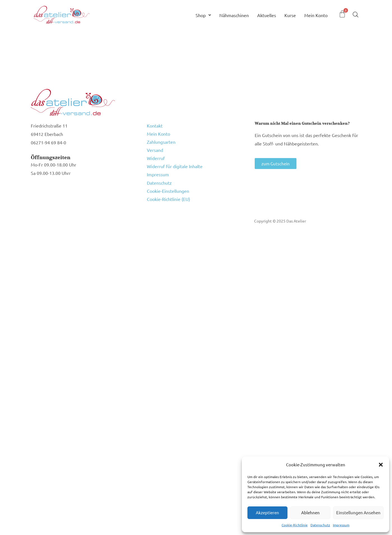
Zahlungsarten (161, 140)
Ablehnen (310, 512)
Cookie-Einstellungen (168, 184)
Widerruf (156, 154)
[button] (381, 465)
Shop (203, 15)
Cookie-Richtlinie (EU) (168, 191)
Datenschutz (320, 525)
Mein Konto (316, 15)
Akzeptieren (267, 512)
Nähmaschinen (234, 15)
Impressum (341, 525)
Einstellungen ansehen (358, 512)
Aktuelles (267, 15)
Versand (155, 147)
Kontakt (155, 125)
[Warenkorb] (342, 14)
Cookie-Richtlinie (295, 525)
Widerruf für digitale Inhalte (175, 162)
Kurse (290, 15)
